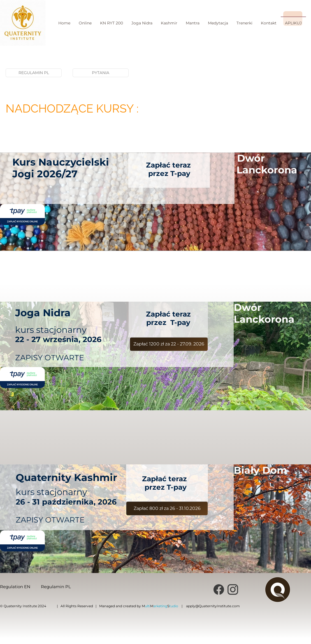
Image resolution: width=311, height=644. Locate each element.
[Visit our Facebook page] (219, 590)
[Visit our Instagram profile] (233, 590)
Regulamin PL (56, 587)
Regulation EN (15, 587)
